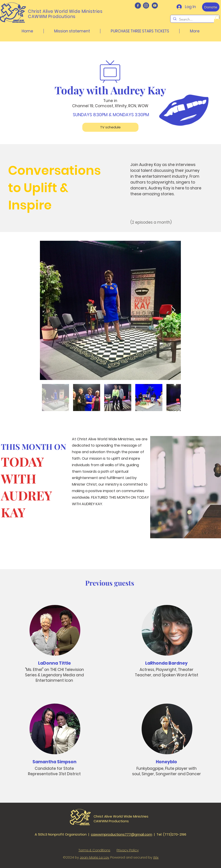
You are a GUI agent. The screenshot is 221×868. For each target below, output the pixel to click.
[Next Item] (173, 310)
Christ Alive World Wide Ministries (121, 816)
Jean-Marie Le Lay (94, 857)
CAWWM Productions (111, 821)
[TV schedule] (110, 127)
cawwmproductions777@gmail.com (122, 834)
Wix (156, 857)
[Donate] (211, 7)
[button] (217, 20)
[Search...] (194, 19)
